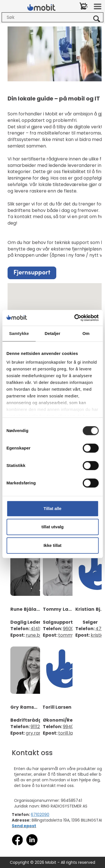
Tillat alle (53, 508)
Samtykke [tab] (19, 333)
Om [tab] (86, 333)
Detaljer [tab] (53, 333)
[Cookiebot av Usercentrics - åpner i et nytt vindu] (75, 318)
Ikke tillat (52, 545)
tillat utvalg (53, 527)
